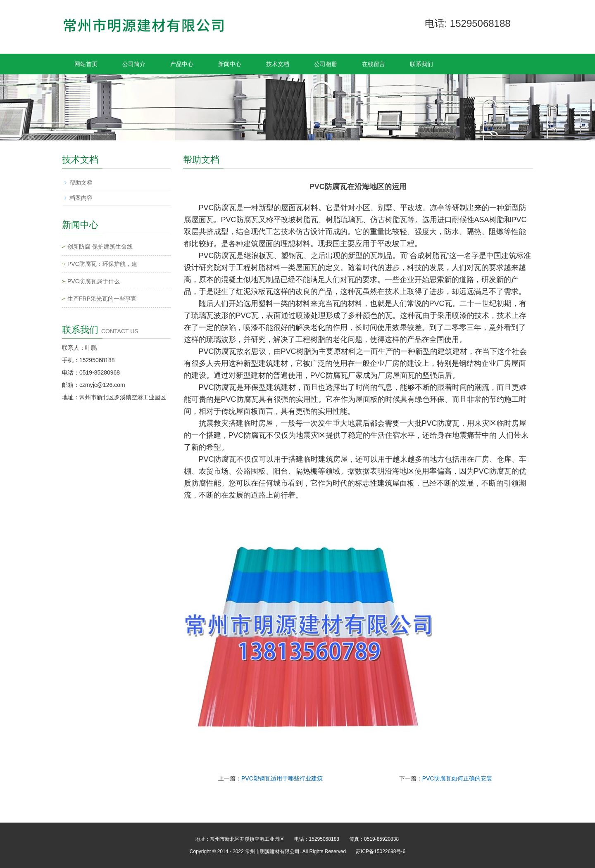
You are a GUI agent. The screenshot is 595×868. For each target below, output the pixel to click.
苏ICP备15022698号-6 (381, 851)
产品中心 (182, 64)
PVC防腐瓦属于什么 (94, 281)
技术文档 (278, 64)
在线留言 (374, 64)
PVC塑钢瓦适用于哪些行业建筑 (282, 778)
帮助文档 (81, 183)
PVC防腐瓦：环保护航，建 (102, 264)
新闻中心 (230, 64)
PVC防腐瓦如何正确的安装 (457, 778)
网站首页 (86, 64)
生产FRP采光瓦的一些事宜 (102, 299)
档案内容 (81, 198)
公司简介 (134, 64)
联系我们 (421, 64)
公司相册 (326, 64)
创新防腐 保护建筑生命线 (100, 247)
